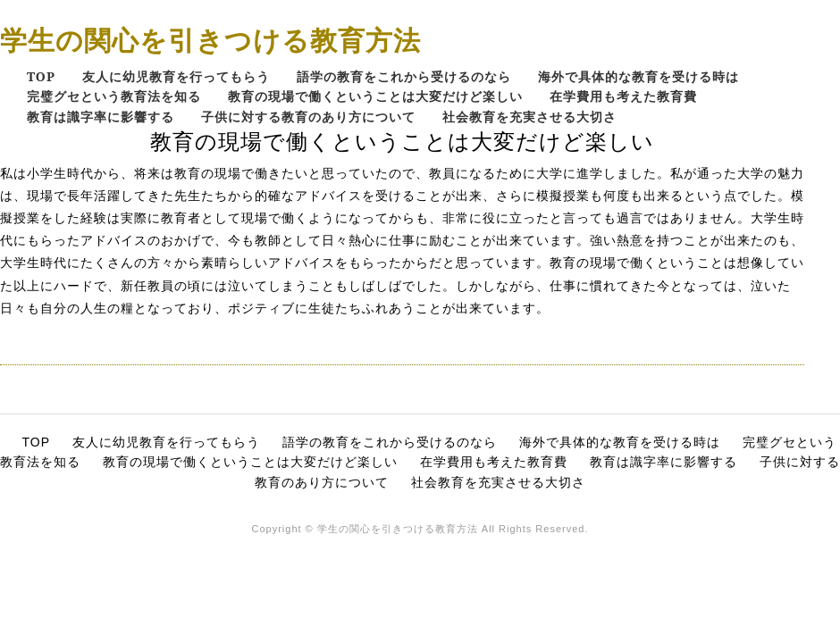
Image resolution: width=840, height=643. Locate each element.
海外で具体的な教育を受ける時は (638, 76)
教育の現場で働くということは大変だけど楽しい (375, 96)
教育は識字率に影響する (101, 117)
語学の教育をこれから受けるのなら (404, 76)
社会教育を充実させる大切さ (529, 117)
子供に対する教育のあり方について (308, 117)
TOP (41, 76)
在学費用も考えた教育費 (623, 96)
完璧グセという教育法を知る (114, 96)
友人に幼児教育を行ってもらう (176, 76)
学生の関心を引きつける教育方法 (210, 40)
